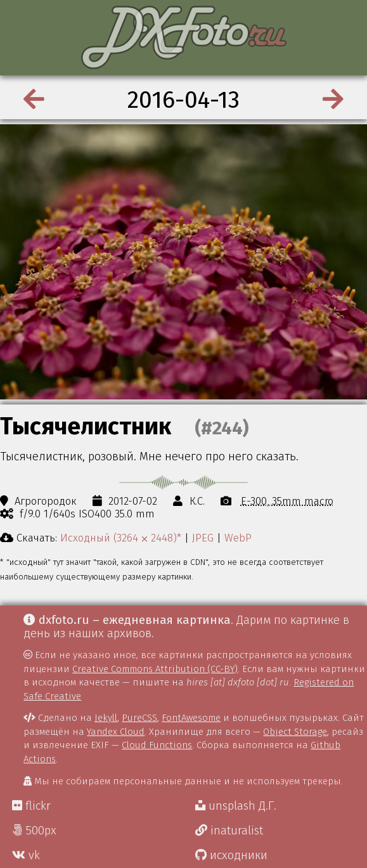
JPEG (203, 538)
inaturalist (229, 831)
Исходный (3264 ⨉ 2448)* (121, 538)
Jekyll (106, 718)
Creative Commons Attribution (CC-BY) (155, 669)
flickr (31, 806)
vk (26, 855)
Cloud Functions (157, 745)
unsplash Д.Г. (236, 806)
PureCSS (139, 718)
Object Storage (295, 732)
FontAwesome (191, 718)
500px (34, 831)
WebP (238, 538)
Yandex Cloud (116, 732)
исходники (231, 855)
